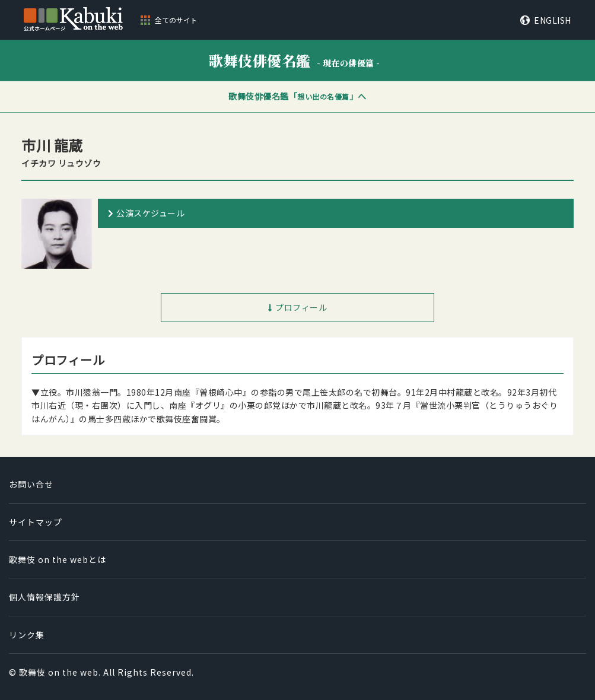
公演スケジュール (150, 213)
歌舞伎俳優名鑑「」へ (297, 96)
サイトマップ (36, 522)
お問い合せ (31, 484)
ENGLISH (553, 20)
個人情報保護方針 (44, 597)
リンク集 (27, 635)
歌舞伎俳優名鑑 (295, 60)
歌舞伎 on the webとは (58, 559)
